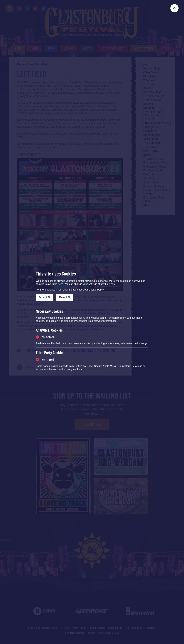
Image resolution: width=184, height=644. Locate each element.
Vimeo (39, 369)
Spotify (98, 366)
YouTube (88, 366)
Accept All (44, 297)
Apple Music (110, 366)
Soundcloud (124, 366)
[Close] (174, 8)
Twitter (78, 366)
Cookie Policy (96, 290)
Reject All (65, 297)
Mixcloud (137, 366)
